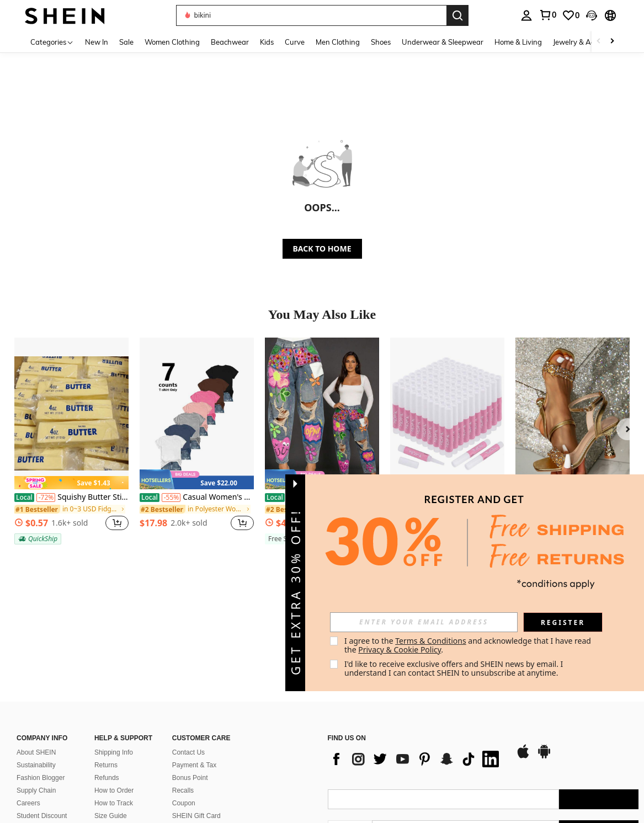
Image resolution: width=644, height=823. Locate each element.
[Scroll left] (599, 42)
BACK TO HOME (322, 248)
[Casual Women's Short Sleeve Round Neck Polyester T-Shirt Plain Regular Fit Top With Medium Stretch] (197, 413)
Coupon (184, 717)
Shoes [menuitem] (381, 42)
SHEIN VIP (111, 742)
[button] (311, 15)
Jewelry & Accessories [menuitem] (588, 42)
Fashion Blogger (41, 691)
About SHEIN (36, 666)
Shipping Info (114, 666)
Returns (106, 678)
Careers (28, 717)
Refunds (107, 691)
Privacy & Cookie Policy (400, 650)
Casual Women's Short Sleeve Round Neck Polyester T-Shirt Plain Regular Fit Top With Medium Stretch (197, 497)
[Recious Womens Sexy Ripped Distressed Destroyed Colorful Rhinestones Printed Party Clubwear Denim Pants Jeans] (322, 413)
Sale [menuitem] (126, 42)
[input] (424, 622)
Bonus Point (190, 691)
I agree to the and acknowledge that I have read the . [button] (469, 645)
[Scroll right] (612, 42)
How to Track (114, 717)
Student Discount (42, 729)
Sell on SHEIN (116, 755)
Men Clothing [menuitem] (338, 42)
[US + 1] (350, 744)
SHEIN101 (32, 742)
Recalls (183, 704)
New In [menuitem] (97, 42)
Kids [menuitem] (267, 42)
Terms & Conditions (431, 641)
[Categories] (52, 42)
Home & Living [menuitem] (518, 42)
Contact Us (188, 666)
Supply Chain (36, 704)
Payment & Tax (194, 678)
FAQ (179, 742)
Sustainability (36, 678)
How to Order (114, 704)
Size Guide (111, 729)
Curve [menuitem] (295, 42)
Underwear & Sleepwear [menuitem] (443, 42)
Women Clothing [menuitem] (172, 42)
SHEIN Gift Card (196, 729)
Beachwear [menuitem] (230, 42)
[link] (547, 15)
